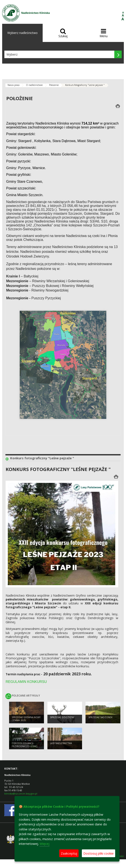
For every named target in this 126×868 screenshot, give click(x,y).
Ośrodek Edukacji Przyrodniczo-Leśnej (25, 745)
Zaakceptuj (69, 853)
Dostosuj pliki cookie (99, 853)
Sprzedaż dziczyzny (62, 717)
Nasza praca (14, 85)
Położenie (54, 85)
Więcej (44, 844)
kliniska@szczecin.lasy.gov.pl (21, 794)
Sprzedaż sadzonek (100, 717)
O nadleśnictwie (34, 85)
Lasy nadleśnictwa (61, 743)
